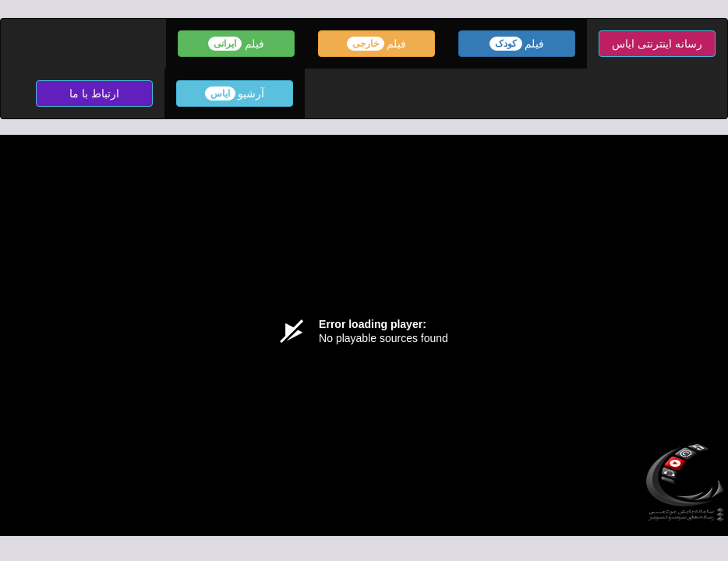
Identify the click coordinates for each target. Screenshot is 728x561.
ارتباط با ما (94, 93)
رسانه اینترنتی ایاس (657, 44)
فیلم (517, 44)
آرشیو (235, 93)
